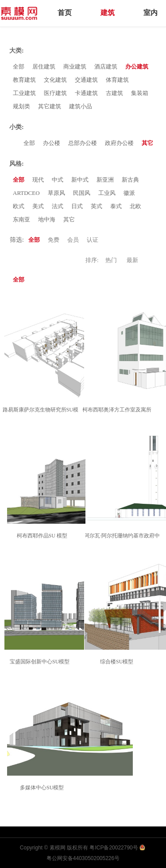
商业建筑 (75, 67)
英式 (97, 206)
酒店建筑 (106, 67)
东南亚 (21, 219)
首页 (65, 13)
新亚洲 (105, 180)
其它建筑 (50, 106)
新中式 (80, 180)
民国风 (82, 193)
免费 (54, 240)
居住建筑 (44, 67)
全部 (19, 67)
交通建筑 (86, 80)
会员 (73, 240)
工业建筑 (24, 93)
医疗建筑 (55, 93)
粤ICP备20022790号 (114, 848)
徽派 (129, 193)
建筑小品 (81, 106)
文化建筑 (55, 80)
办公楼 (52, 143)
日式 (77, 206)
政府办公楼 (119, 143)
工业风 (107, 193)
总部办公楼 (83, 143)
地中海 (47, 219)
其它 (147, 143)
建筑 (108, 13)
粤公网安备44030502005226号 (83, 858)
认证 (93, 240)
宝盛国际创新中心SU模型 (41, 662)
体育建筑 (117, 80)
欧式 (19, 206)
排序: (92, 260)
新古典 (130, 180)
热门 (111, 260)
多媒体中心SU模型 (43, 788)
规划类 (21, 106)
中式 (58, 180)
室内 (151, 13)
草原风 (56, 193)
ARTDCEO (26, 193)
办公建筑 (137, 67)
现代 (38, 180)
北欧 (135, 206)
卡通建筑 (86, 93)
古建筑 (114, 93)
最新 (132, 260)
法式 (58, 206)
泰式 (116, 206)
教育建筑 (24, 80)
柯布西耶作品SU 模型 (43, 536)
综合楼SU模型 (118, 662)
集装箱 (140, 93)
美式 (38, 206)
